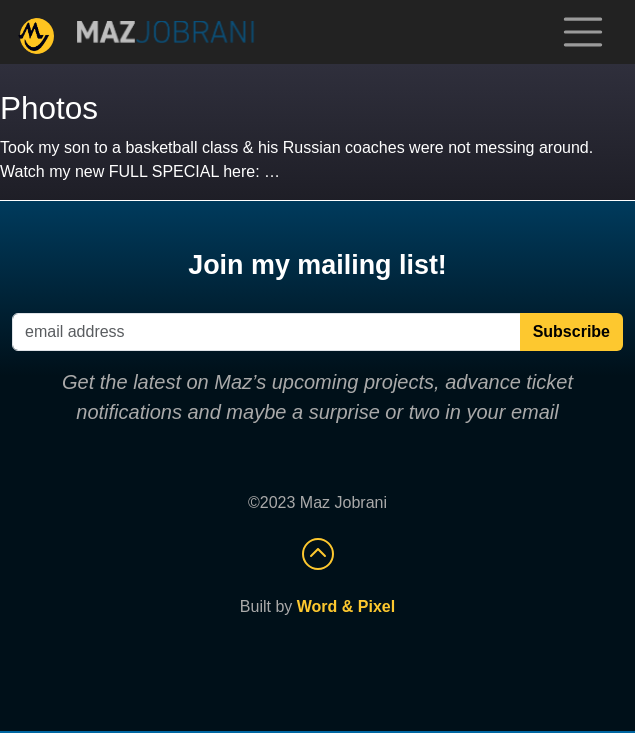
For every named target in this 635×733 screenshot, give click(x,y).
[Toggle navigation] (583, 32)
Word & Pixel (346, 606)
